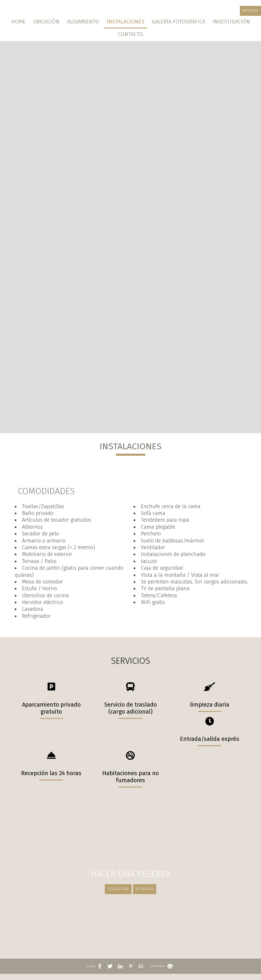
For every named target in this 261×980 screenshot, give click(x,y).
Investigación (231, 22)
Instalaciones (126, 22)
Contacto (130, 34)
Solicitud (118, 889)
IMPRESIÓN (162, 966)
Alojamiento (83, 22)
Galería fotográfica (179, 22)
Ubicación (46, 22)
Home (18, 22)
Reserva (250, 11)
